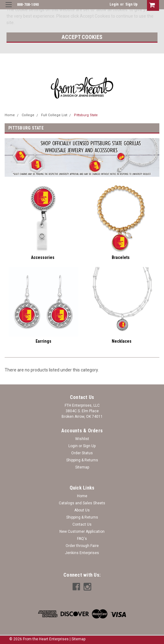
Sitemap (82, 467)
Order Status (82, 453)
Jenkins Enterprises (82, 553)
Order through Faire (82, 546)
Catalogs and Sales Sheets (82, 503)
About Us (82, 510)
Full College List (54, 115)
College (28, 115)
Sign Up (132, 4)
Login (114, 4)
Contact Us (82, 524)
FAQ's (82, 539)
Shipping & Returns (82, 460)
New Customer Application (82, 532)
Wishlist (82, 439)
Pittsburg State (86, 115)
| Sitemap (78, 639)
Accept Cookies (82, 37)
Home (10, 115)
